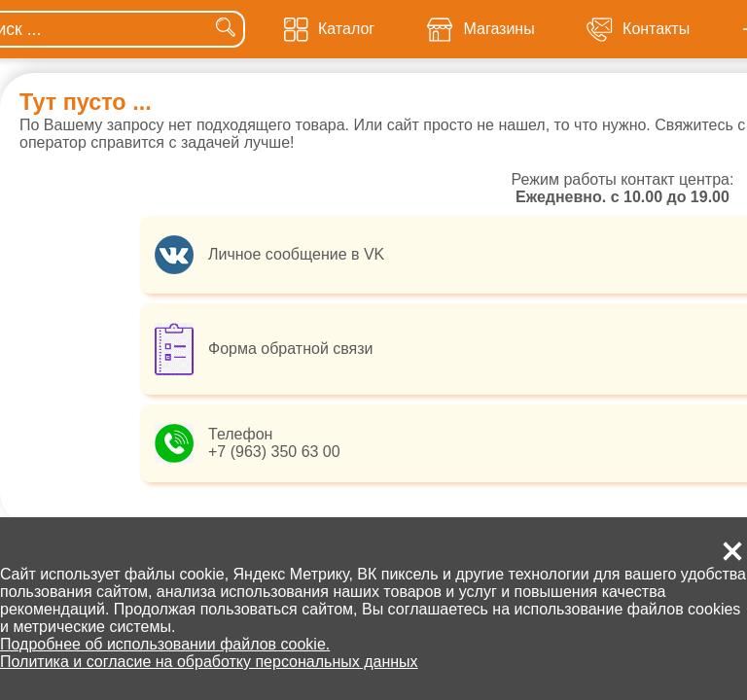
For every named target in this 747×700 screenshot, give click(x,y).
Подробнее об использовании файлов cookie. (165, 644)
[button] (732, 551)
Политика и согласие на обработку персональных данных (209, 662)
